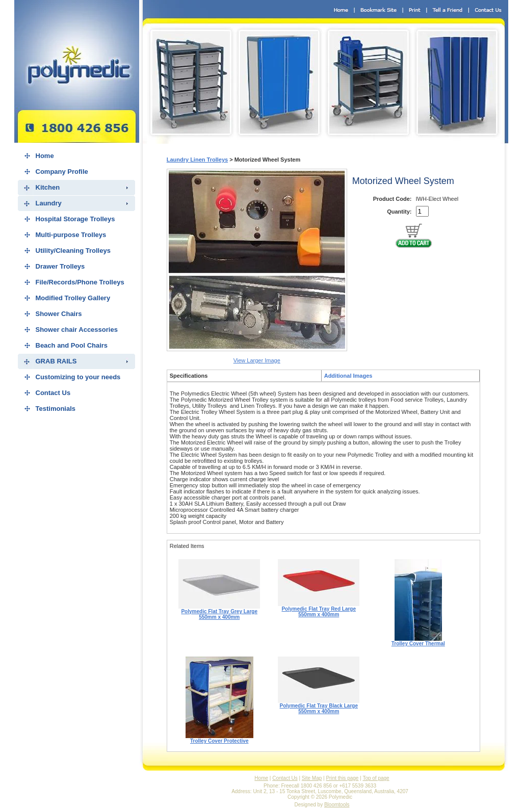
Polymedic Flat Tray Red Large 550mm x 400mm (319, 609)
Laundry (49, 203)
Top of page (376, 778)
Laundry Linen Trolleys (197, 160)
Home (45, 156)
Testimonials (56, 409)
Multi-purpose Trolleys (71, 235)
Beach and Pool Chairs (72, 345)
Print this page (342, 778)
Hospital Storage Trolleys (75, 219)
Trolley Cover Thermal (418, 641)
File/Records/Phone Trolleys (80, 282)
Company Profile (62, 172)
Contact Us (53, 393)
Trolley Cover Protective (219, 739)
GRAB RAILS (56, 361)
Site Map (312, 778)
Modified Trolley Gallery (73, 298)
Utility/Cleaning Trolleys (73, 251)
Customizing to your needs (78, 377)
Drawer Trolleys (60, 266)
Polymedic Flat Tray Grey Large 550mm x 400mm (219, 612)
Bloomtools (337, 805)
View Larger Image (257, 360)
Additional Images (348, 376)
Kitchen (48, 187)
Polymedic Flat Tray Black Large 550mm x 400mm (319, 706)
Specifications (189, 376)
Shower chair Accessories (77, 330)
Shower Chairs (59, 314)
